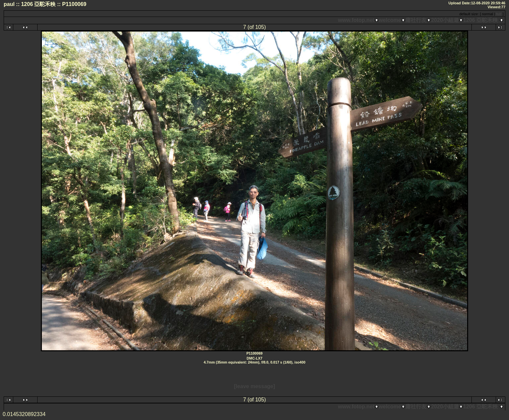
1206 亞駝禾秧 (480, 20)
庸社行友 (416, 20)
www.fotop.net (356, 20)
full (499, 14)
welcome (390, 20)
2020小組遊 (445, 20)
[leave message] (255, 386)
